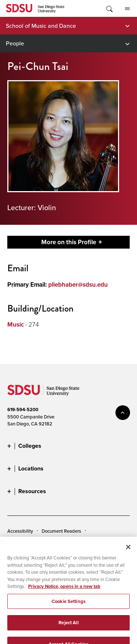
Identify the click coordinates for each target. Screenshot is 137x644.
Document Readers (61, 531)
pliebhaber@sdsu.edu (78, 285)
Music (16, 325)
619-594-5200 (23, 410)
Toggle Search (109, 8)
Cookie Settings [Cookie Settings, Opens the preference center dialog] (68, 606)
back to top (123, 413)
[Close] (128, 551)
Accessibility (20, 531)
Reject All (68, 627)
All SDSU (127, 9)
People (15, 43)
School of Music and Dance (41, 26)
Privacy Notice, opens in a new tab (64, 591)
